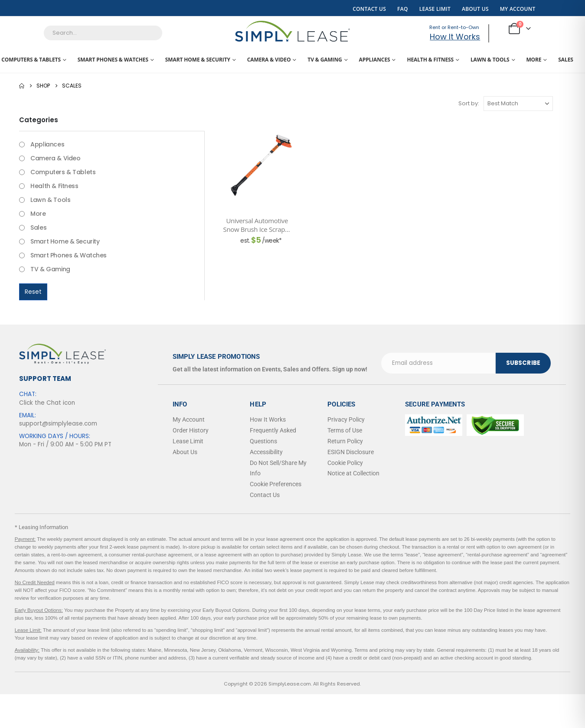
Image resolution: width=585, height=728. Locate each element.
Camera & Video (269, 60)
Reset (33, 292)
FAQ (403, 9)
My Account (518, 9)
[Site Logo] (292, 31)
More (534, 60)
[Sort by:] (518, 104)
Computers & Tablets (31, 60)
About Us (475, 9)
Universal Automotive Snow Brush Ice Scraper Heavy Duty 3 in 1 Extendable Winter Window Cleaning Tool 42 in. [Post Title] (257, 225)
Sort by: (469, 103)
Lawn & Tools (490, 60)
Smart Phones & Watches (113, 60)
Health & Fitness (430, 60)
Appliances (375, 60)
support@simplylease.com (58, 424)
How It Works (455, 37)
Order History (191, 430)
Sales (565, 60)
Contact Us (369, 9)
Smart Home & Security (198, 60)
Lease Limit (435, 9)
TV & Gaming (325, 60)
